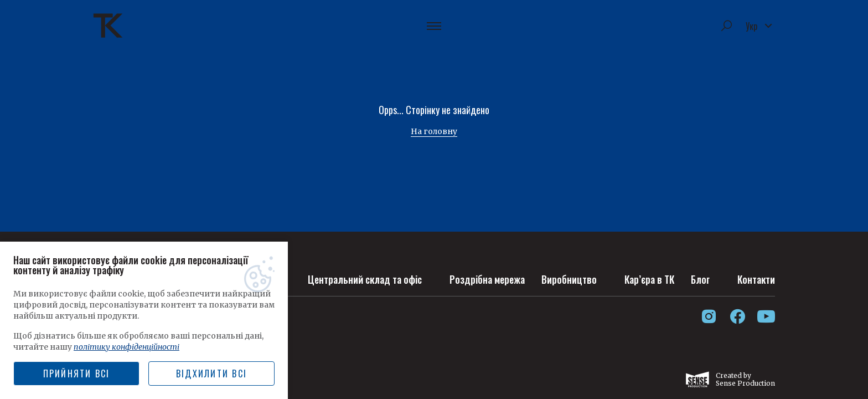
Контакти (756, 279)
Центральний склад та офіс (365, 279)
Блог (700, 279)
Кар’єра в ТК (649, 279)
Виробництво (569, 279)
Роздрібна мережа (487, 279)
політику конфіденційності (126, 347)
